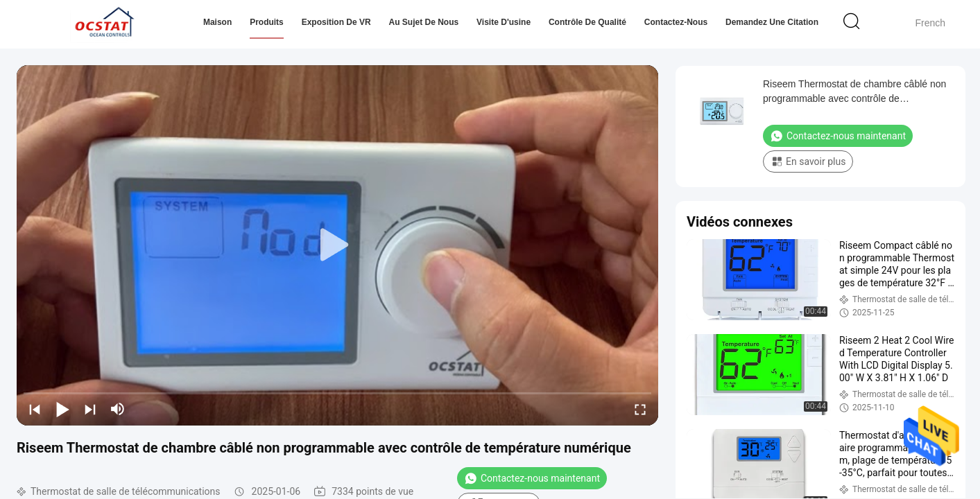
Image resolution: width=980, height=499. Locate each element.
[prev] (35, 409)
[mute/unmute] (118, 409)
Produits (267, 22)
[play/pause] (62, 409)
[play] (338, 245)
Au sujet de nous (424, 22)
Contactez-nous (676, 22)
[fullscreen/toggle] (640, 409)
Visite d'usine (504, 22)
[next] (90, 409)
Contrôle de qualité (587, 22)
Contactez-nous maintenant (532, 478)
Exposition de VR (336, 22)
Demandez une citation (772, 22)
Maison (217, 22)
